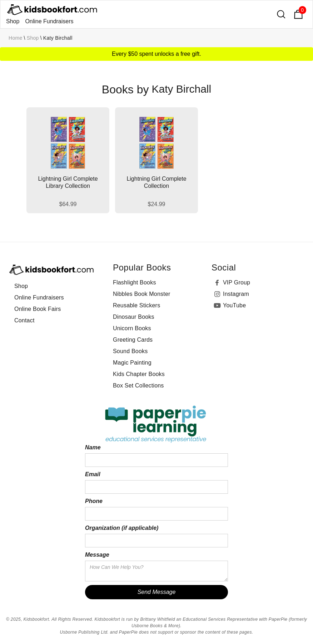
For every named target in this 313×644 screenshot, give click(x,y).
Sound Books (130, 351)
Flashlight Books (135, 282)
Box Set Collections (138, 386)
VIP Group (237, 282)
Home (16, 38)
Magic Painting (132, 363)
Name (93, 447)
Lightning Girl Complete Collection (156, 182)
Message (97, 555)
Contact (24, 320)
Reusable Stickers (136, 305)
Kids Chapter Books (139, 374)
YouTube (234, 305)
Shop (13, 21)
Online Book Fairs (38, 309)
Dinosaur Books (134, 317)
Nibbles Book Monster (142, 294)
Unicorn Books (132, 328)
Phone (94, 501)
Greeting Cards (133, 340)
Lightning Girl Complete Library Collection (68, 182)
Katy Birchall (58, 38)
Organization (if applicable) (122, 528)
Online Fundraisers (49, 21)
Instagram (236, 294)
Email (93, 474)
